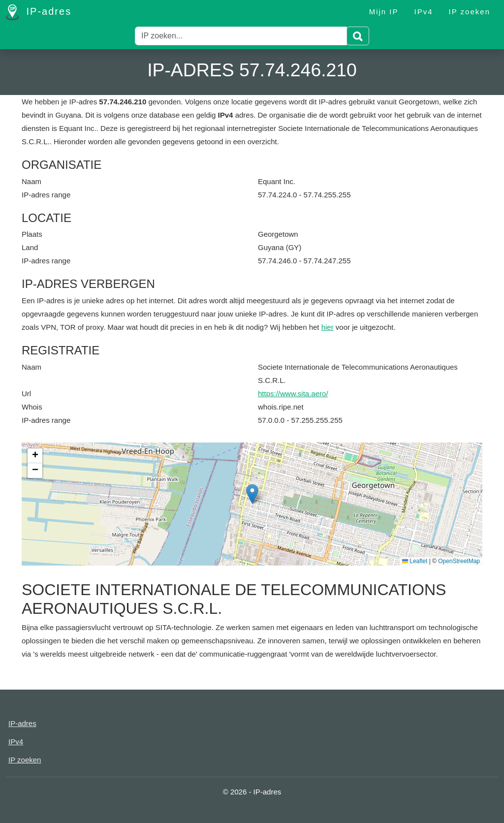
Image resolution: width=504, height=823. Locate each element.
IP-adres (39, 12)
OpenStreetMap (459, 561)
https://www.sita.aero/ (293, 394)
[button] (252, 494)
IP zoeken (470, 12)
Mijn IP (384, 12)
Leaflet (415, 561)
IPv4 (424, 12)
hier (328, 327)
